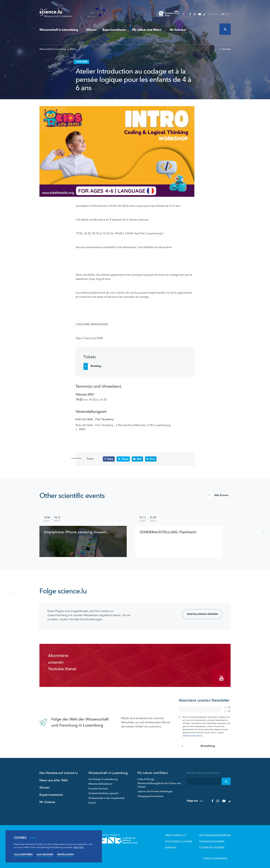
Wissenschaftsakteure (100, 783)
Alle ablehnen (45, 855)
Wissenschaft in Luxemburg (60, 30)
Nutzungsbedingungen (216, 835)
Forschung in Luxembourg (103, 778)
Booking (96, 366)
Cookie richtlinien (213, 847)
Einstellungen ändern (202, 614)
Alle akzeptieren (23, 855)
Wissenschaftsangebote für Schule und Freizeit (159, 785)
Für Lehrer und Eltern (148, 30)
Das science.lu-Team (183, 841)
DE (223, 14)
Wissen (91, 30)
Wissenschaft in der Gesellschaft (107, 797)
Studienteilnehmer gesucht (104, 793)
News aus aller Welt (54, 780)
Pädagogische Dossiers (151, 796)
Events (72, 49)
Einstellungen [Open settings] (65, 855)
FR (228, 14)
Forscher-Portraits (98, 788)
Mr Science (178, 30)
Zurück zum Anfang (217, 857)
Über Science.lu (180, 835)
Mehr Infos (79, 847)
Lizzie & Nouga (146, 778)
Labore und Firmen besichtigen (155, 791)
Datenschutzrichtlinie (192, 735)
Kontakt (176, 847)
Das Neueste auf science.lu (59, 772)
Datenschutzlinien (213, 841)
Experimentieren (114, 30)
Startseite (225, 49)
